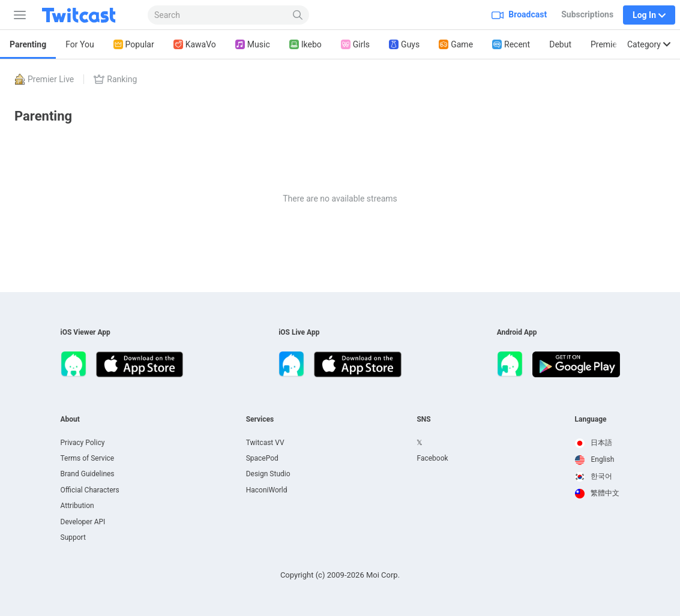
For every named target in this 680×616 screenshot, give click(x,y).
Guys (404, 45)
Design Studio (268, 474)
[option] (597, 443)
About (70, 419)
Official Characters (90, 490)
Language (591, 419)
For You (80, 44)
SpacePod (262, 458)
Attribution (77, 506)
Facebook (432, 458)
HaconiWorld (267, 490)
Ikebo (305, 45)
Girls (355, 45)
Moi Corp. (383, 575)
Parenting (28, 44)
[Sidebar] (17, 15)
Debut (560, 44)
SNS (423, 419)
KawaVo (195, 45)
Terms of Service (88, 458)
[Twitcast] (88, 15)
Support (73, 537)
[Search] (298, 15)
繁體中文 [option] (597, 493)
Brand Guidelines (88, 474)
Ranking (115, 79)
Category (649, 44)
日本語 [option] (594, 443)
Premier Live (614, 44)
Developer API (83, 522)
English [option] (595, 459)
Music (253, 45)
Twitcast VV (265, 443)
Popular (134, 45)
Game (456, 45)
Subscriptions (587, 14)
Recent (511, 45)
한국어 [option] (594, 476)
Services (260, 419)
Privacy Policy (83, 443)
